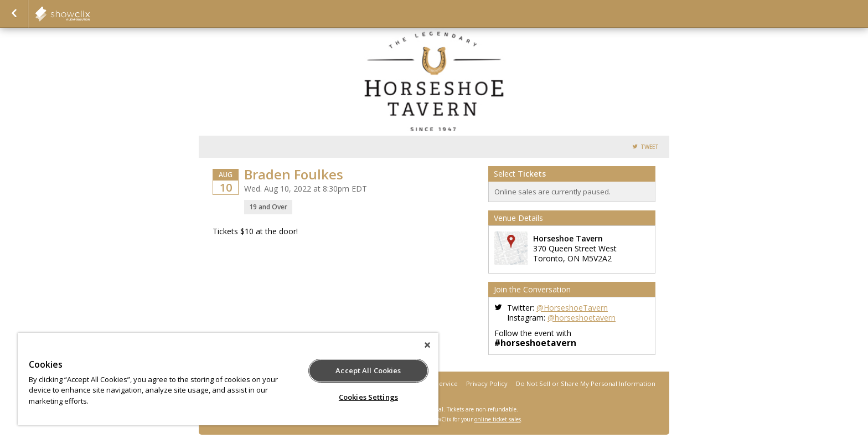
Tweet (650, 147)
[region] (228, 379)
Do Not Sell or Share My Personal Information (586, 383)
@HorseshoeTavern (572, 308)
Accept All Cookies (368, 370)
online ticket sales (498, 419)
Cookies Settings (368, 397)
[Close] (427, 345)
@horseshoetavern (582, 318)
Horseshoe (90, 14)
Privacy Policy (487, 383)
